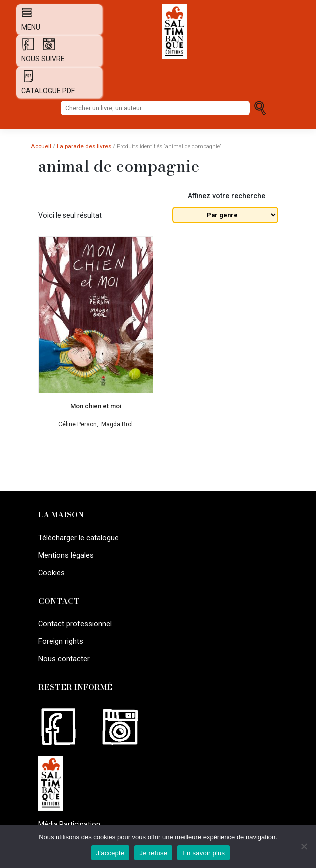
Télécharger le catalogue (78, 537)
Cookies (51, 571)
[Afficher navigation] (24, 12)
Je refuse (153, 853)
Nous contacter (63, 656)
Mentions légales (65, 554)
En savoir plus (203, 853)
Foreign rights (60, 639)
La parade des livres (84, 146)
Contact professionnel (74, 622)
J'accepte (111, 853)
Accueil (41, 146)
